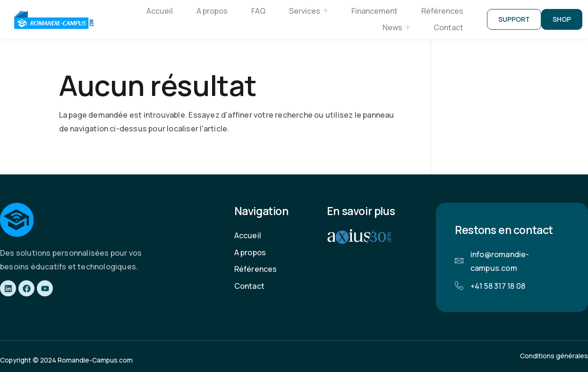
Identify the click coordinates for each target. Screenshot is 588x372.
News (396, 28)
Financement (375, 11)
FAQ (258, 11)
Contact (448, 27)
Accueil (160, 11)
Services (308, 11)
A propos (212, 11)
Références (442, 11)
